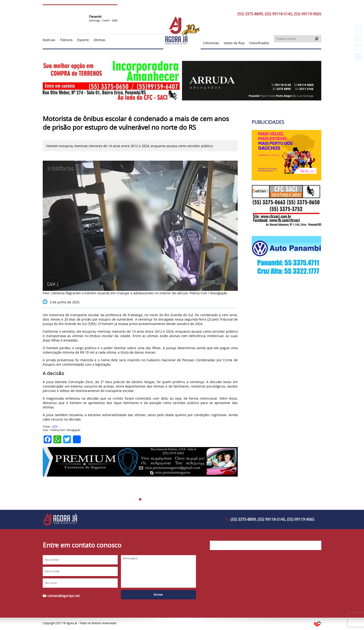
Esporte (83, 40)
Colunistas (211, 43)
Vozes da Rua (234, 43)
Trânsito (66, 40)
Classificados (259, 43)
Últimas (99, 40)
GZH (55, 426)
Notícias (49, 40)
